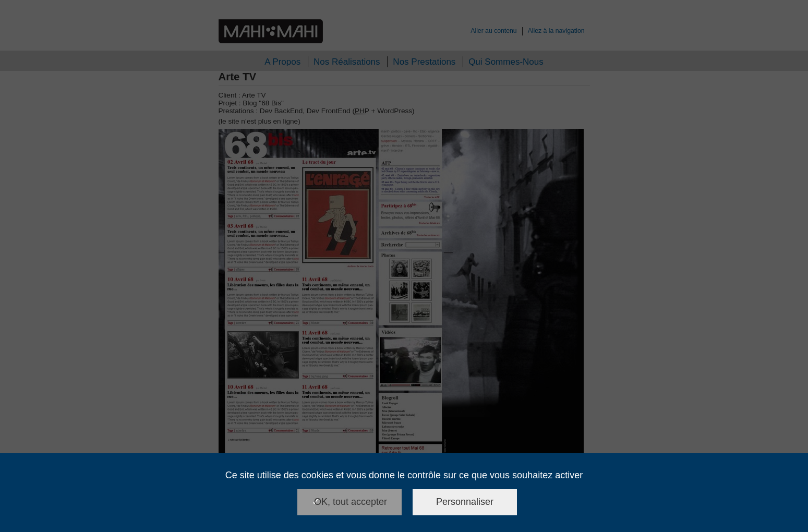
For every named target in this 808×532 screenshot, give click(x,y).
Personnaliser (465, 502)
